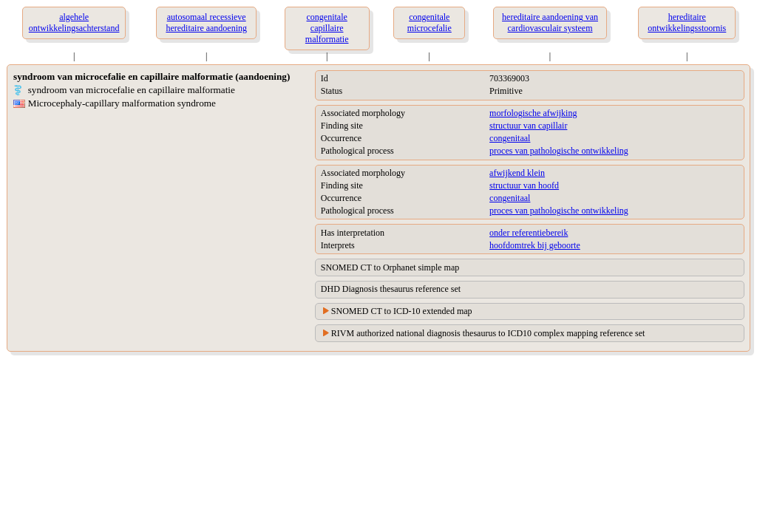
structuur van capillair (528, 126)
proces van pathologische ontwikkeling (559, 151)
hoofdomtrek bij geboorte (535, 245)
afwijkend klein (517, 173)
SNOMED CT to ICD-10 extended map (402, 311)
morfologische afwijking (533, 113)
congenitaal (510, 138)
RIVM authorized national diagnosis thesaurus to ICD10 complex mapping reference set (488, 333)
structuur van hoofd (524, 185)
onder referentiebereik (529, 233)
